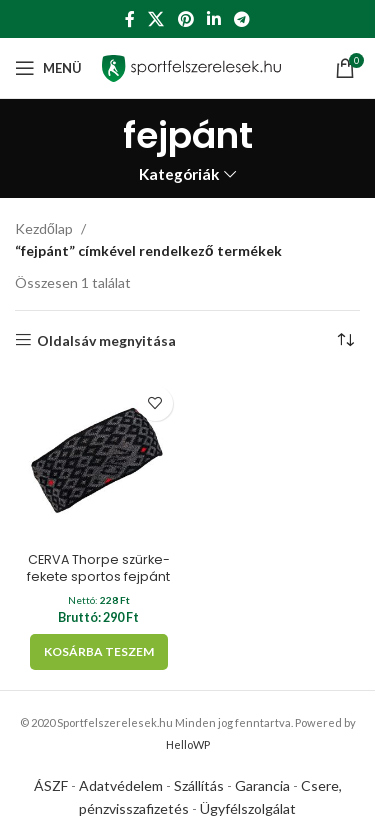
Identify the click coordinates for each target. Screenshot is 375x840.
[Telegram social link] (241, 19)
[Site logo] (191, 66)
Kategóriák (179, 174)
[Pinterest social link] (185, 19)
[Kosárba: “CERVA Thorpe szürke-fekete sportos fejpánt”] (99, 652)
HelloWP (188, 744)
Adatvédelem (121, 785)
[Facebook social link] (129, 19)
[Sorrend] (345, 341)
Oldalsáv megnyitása (106, 340)
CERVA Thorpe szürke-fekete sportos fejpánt (98, 568)
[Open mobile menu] (48, 68)
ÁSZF (51, 785)
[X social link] (156, 19)
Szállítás (199, 785)
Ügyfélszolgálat (248, 808)
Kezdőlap (44, 228)
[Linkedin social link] (213, 19)
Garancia (262, 785)
